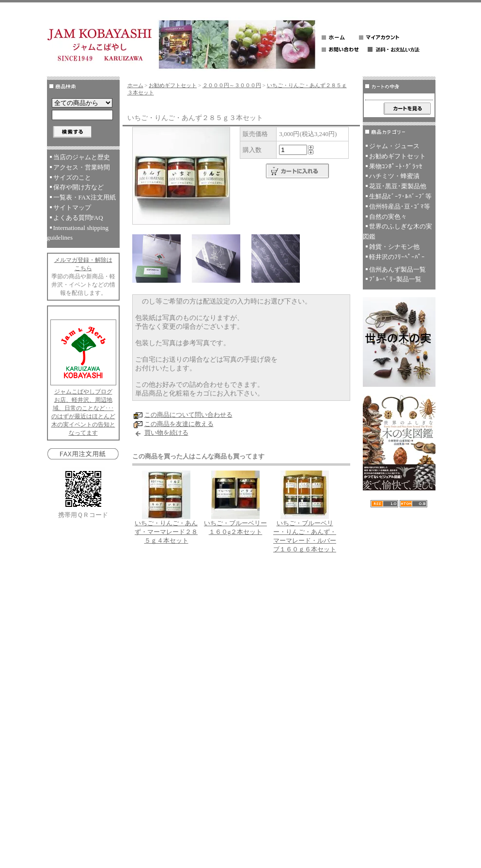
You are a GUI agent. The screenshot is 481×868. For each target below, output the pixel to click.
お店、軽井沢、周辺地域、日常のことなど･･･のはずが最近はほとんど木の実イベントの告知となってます (83, 416)
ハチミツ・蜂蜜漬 (394, 176)
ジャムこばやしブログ (83, 392)
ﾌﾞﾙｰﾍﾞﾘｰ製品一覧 (395, 279)
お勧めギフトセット (173, 85)
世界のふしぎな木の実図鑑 (397, 231)
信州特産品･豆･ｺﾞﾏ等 (400, 206)
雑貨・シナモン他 (394, 247)
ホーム (135, 85)
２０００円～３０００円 (232, 85)
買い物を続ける (166, 433)
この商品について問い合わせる (188, 415)
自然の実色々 (388, 217)
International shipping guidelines (78, 233)
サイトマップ (72, 207)
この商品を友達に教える (179, 424)
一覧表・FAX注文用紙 (85, 197)
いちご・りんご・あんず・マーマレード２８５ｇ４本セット (166, 532)
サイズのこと (72, 177)
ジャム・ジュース (394, 146)
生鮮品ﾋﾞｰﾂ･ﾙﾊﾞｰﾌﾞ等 (400, 196)
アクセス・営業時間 (82, 167)
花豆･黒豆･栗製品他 (398, 186)
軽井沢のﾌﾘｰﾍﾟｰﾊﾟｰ (397, 257)
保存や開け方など (78, 187)
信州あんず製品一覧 (397, 269)
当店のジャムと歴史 (82, 157)
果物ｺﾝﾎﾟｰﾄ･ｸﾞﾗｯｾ (396, 166)
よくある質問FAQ (78, 218)
